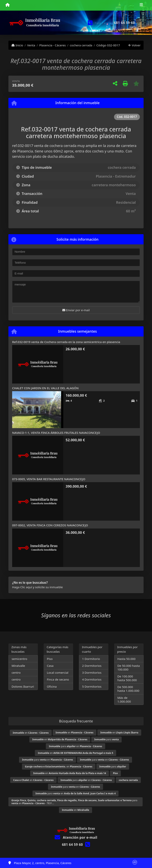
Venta (31, 45)
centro (16, 673)
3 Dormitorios (92, 673)
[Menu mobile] (8, 5)
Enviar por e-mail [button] (76, 310)
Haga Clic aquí (22, 587)
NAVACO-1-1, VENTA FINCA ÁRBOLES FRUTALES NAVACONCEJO (56, 433)
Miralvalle (18, 666)
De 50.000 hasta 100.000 (128, 668)
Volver (134, 45)
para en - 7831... (74, 802)
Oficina (52, 686)
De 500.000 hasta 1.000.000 (128, 689)
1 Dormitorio (91, 659)
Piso (50, 659)
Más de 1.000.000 (124, 700)
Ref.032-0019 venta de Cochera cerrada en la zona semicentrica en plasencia (66, 342)
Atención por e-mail (76, 837)
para (106, 739)
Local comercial (58, 673)
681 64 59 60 (124, 23)
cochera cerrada (81, 45)
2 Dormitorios (92, 666)
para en (76, 746)
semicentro (19, 659)
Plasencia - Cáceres (52, 45)
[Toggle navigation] (141, 5)
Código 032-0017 (108, 45)
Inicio (17, 45)
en (31, 733)
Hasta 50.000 (126, 659)
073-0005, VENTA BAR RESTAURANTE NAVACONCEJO (49, 479)
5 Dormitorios (92, 686)
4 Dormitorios (92, 679)
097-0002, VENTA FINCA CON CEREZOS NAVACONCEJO (50, 525)
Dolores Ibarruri (23, 686)
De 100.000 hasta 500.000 (127, 678)
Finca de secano (58, 679)
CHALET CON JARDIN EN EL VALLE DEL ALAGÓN (45, 388)
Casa (50, 666)
